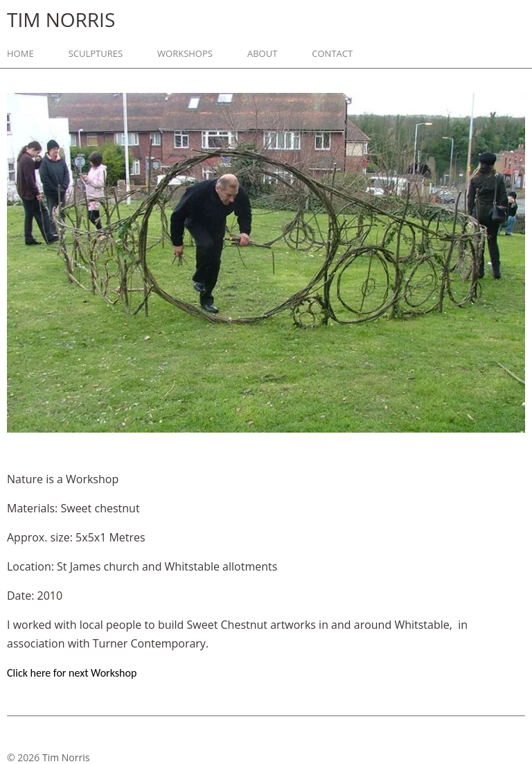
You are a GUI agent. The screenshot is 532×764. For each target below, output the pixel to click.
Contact (332, 54)
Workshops (185, 54)
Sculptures (96, 54)
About (262, 54)
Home (20, 54)
